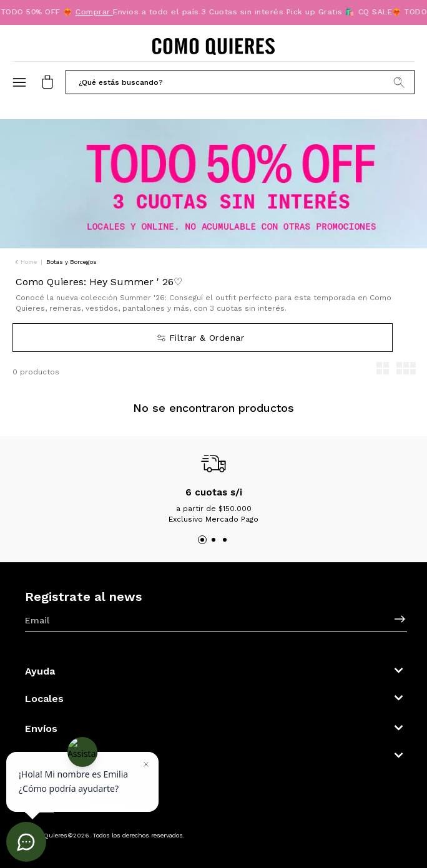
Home (29, 262)
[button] (240, 82)
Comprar (96, 12)
